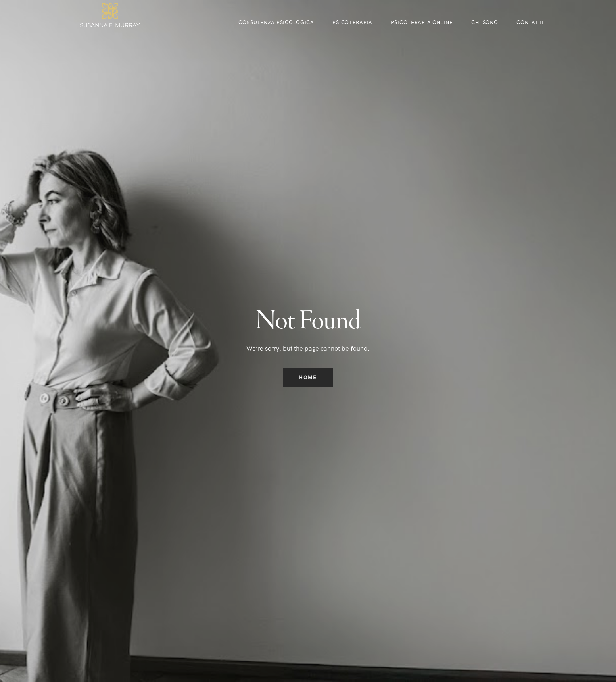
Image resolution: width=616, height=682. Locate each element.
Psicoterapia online (422, 22)
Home (308, 378)
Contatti (530, 22)
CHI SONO (485, 22)
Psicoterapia (352, 22)
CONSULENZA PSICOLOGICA (276, 22)
